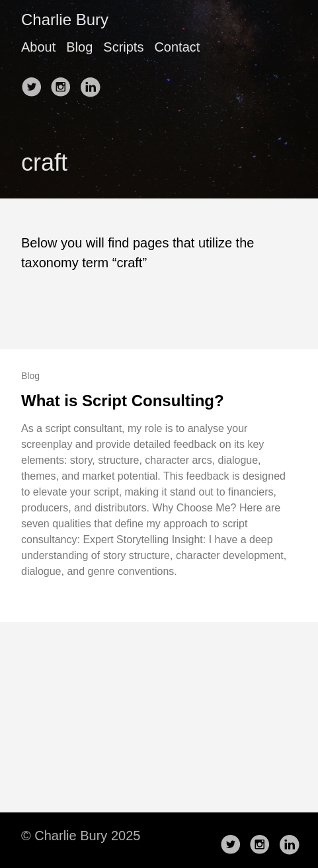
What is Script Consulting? (123, 401)
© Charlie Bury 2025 (81, 836)
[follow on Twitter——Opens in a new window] (34, 83)
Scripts (123, 47)
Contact (177, 47)
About (38, 47)
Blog (79, 47)
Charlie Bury (65, 20)
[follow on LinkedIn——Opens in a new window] (93, 83)
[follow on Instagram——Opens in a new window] (63, 83)
